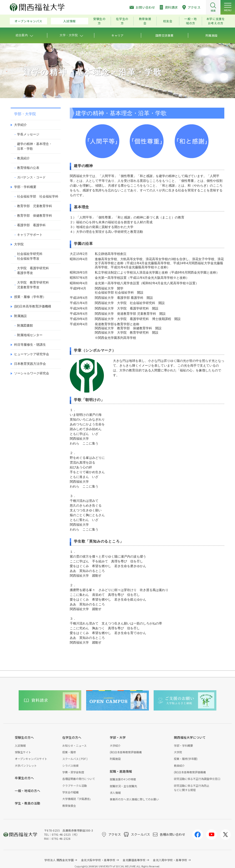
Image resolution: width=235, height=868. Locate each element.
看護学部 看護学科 (31, 225)
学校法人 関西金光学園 (59, 860)
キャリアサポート (30, 235)
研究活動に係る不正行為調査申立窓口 (197, 779)
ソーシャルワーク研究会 (32, 373)
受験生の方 (99, 21)
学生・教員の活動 (27, 803)
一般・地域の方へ (27, 791)
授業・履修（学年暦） (30, 297)
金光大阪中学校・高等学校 (98, 860)
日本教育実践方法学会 (30, 364)
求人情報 (115, 793)
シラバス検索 (70, 765)
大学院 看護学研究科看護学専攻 (33, 270)
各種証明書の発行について (79, 779)
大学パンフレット (26, 765)
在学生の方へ (72, 737)
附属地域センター (30, 335)
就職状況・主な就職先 (123, 786)
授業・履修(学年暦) (186, 759)
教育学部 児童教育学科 (35, 206)
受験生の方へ (24, 737)
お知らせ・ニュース (74, 745)
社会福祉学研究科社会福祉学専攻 (30, 256)
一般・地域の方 (191, 21)
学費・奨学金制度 (73, 772)
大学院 (19, 244)
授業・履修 (69, 752)
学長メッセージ (28, 134)
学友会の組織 (70, 792)
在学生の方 (122, 21)
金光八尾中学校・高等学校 (170, 860)
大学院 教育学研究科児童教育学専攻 (33, 285)
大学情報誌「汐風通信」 (77, 799)
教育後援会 (145, 21)
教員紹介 (23, 158)
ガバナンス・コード (31, 177)
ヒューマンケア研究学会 (32, 354)
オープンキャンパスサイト (31, 759)
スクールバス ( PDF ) (75, 759)
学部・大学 (118, 737)
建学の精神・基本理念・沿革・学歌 (35, 146)
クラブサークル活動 (75, 786)
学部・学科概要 (25, 187)
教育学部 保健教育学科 (35, 216)
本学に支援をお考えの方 (216, 21)
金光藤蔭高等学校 (134, 860)
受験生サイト (23, 752)
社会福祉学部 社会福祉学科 (38, 196)
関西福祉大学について (190, 737)
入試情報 (69, 21)
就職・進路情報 (121, 771)
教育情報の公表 (28, 168)
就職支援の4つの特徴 (123, 779)
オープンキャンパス (28, 21)
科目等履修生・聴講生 (30, 345)
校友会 (168, 21)
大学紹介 (20, 125)
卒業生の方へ (24, 778)
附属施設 (20, 316)
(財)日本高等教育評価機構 (33, 306)
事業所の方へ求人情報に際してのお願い (134, 799)
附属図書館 (25, 325)
